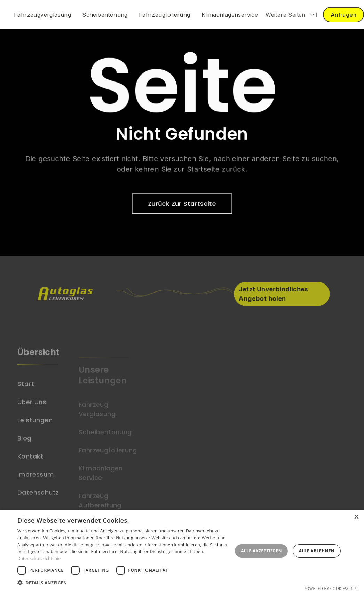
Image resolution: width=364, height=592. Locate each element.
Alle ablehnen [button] (317, 551)
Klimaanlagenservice (230, 15)
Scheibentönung (105, 15)
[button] (290, 15)
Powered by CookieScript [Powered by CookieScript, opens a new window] (331, 588)
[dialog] (182, 551)
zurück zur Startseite (182, 203)
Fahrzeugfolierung (165, 15)
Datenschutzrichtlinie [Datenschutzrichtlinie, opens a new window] (39, 558)
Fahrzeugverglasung (42, 15)
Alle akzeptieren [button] (261, 551)
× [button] (356, 517)
